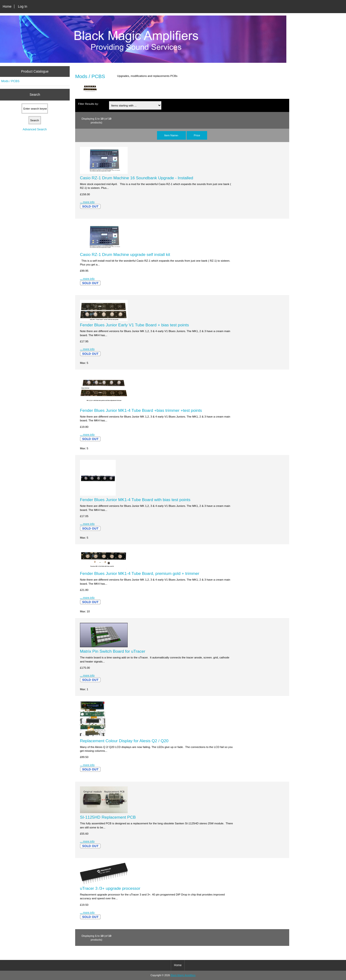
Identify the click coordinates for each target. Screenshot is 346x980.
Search (35, 95)
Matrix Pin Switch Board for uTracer (113, 651)
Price (197, 135)
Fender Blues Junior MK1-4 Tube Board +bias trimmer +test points (141, 410)
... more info (87, 202)
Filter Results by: (88, 104)
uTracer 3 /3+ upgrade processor (110, 888)
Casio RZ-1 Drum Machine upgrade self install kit (125, 254)
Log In (23, 6)
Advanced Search (35, 129)
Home (7, 6)
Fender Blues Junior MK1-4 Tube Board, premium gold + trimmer (140, 573)
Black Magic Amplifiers (183, 975)
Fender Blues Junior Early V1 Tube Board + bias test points (134, 325)
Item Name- (171, 135)
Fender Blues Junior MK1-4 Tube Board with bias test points (135, 500)
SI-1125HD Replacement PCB (108, 817)
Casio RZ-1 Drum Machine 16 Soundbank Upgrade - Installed (137, 178)
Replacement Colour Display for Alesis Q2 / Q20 (124, 741)
